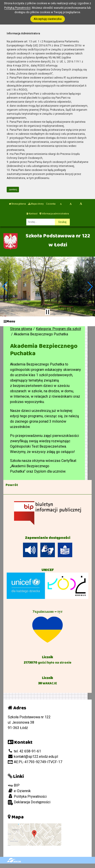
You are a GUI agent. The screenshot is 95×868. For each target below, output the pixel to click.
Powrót (12, 485)
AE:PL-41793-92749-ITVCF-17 (35, 762)
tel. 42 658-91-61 (24, 751)
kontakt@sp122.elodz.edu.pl (33, 757)
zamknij (13, 190)
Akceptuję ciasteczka (48, 19)
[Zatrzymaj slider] (47, 312)
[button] (5, 287)
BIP (14, 785)
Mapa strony (36, 204)
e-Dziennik (19, 791)
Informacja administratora (54, 214)
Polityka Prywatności (27, 796)
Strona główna (17, 204)
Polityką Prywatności (17, 8)
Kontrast (32, 214)
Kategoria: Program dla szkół (58, 329)
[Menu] (47, 321)
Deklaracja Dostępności (29, 803)
